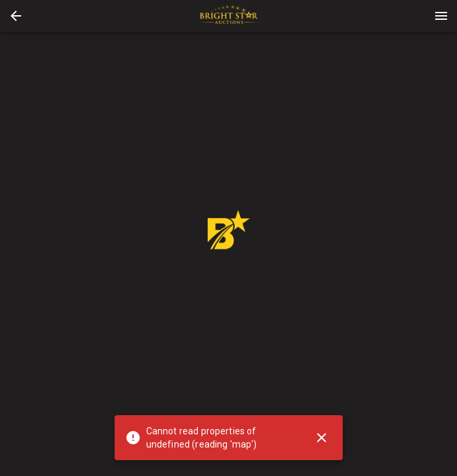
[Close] (321, 438)
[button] (16, 16)
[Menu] (441, 16)
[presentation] (229, 16)
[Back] (16, 16)
